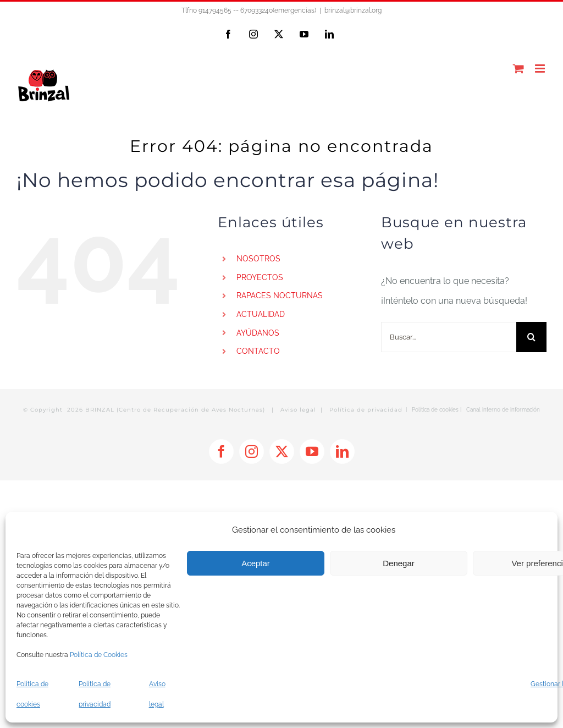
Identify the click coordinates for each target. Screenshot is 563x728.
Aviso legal (298, 410)
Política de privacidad (366, 410)
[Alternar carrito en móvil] (518, 69)
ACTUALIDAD (261, 314)
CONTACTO (258, 351)
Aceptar (256, 563)
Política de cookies (435, 410)
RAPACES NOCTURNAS (280, 295)
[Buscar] (531, 337)
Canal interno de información (503, 410)
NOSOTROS (258, 259)
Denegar (399, 563)
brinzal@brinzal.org (353, 10)
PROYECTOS (260, 277)
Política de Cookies (99, 655)
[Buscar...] (449, 337)
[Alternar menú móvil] (541, 69)
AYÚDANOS (258, 333)
